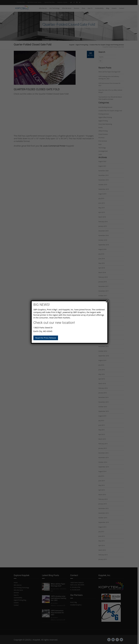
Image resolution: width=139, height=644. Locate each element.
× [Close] (107, 301)
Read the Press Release (46, 338)
